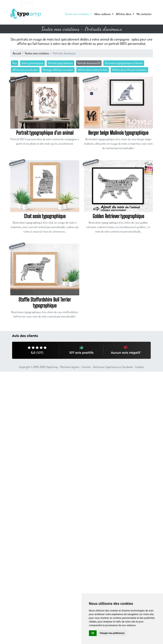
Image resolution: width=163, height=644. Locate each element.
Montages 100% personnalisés (58, 70)
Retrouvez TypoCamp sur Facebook (113, 367)
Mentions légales (70, 367)
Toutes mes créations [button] (77, 14)
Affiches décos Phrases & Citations (129, 70)
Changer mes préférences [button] (112, 633)
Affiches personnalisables (25, 70)
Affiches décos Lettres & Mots (93, 70)
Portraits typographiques (60, 63)
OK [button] (93, 633)
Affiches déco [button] (124, 14)
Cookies (140, 367)
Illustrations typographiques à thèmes (124, 63)
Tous (15, 63)
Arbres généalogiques (32, 63)
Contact (86, 367)
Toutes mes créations (37, 53)
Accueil (17, 53)
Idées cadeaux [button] (103, 14)
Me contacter (144, 14)
